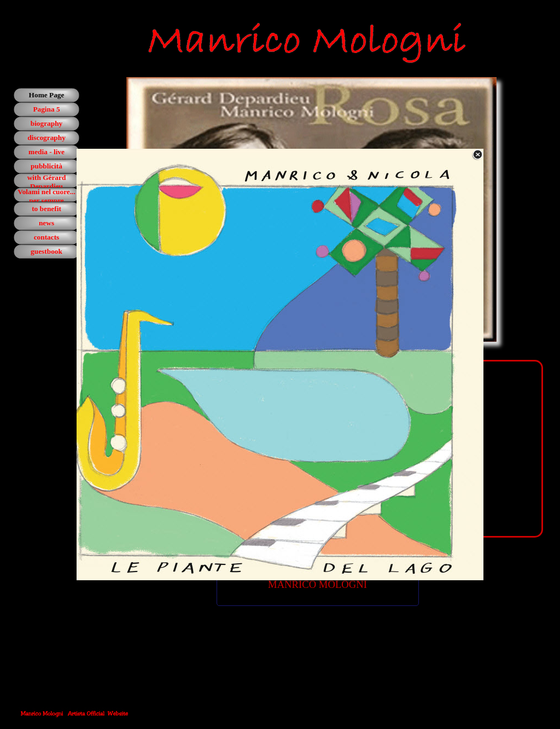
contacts (47, 237)
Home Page (47, 95)
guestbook (46, 251)
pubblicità (46, 166)
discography (46, 138)
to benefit (46, 209)
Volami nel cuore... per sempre (46, 196)
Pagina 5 (46, 109)
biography (47, 123)
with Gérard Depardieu (47, 182)
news (46, 223)
